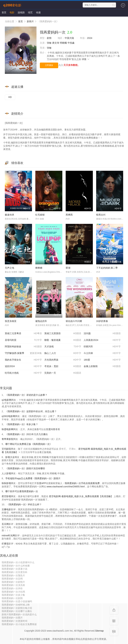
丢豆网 (5, 524)
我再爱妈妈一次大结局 (13, 592)
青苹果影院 (7, 439)
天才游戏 (63, 347)
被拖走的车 (41, 321)
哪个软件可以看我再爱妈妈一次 (22, 491)
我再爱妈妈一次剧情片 (13, 582)
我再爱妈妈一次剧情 (12, 598)
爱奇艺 (62, 449)
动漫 (38, 12)
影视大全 (10, 457)
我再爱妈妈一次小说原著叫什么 (18, 562)
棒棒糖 (39, 268)
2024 (90, 38)
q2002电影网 (8, 416)
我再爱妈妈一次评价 (12, 588)
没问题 (102, 334)
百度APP (41, 483)
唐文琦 (56, 43)
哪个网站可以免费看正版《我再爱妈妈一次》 (29, 444)
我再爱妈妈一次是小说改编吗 (17, 601)
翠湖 (68, 268)
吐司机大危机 (23, 373)
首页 (4, 12)
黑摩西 (69, 215)
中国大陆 (69, 38)
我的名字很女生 (23, 360)
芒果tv (72, 449)
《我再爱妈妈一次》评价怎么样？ (24, 504)
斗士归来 (102, 353)
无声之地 (9, 268)
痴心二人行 (63, 353)
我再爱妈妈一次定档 (12, 579)
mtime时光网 (8, 535)
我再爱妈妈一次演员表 (13, 585)
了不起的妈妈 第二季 (107, 268)
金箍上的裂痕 (102, 366)
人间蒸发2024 (102, 340)
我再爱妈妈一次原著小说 (14, 569)
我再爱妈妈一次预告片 (13, 575)
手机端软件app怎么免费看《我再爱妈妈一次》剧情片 (33, 478)
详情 (86, 59)
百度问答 (51, 429)
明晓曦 (63, 43)
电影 (12, 12)
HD (10, 97)
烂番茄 (5, 544)
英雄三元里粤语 (23, 334)
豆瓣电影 (6, 509)
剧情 (49, 38)
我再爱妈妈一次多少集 (13, 595)
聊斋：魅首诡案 (63, 340)
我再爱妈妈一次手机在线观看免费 (82, 483)
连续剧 (21, 12)
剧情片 (30, 21)
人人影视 (6, 473)
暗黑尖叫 (101, 215)
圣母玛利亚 (23, 340)
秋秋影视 (6, 483)
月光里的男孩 (63, 360)
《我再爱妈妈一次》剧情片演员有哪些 (25, 468)
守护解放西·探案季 (23, 353)
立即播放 (49, 65)
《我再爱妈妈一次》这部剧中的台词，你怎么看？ (31, 411)
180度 (102, 360)
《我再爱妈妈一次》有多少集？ (22, 424)
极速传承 (9, 215)
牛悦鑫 (71, 43)
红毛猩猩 (40, 215)
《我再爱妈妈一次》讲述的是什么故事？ (26, 395)
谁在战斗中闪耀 (74, 321)
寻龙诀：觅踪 (63, 366)
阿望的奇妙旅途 (23, 347)
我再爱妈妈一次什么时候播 (16, 566)
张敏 (49, 43)
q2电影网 (6, 400)
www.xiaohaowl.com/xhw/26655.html (66, 487)
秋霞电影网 (7, 429)
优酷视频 (28, 449)
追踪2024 (23, 366)
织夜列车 (102, 347)
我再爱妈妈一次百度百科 (14, 572)
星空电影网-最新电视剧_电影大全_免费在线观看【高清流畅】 (81, 496)
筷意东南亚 (11, 321)
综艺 (30, 12)
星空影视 (6, 496)
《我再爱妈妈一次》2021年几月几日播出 (27, 434)
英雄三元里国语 (63, 334)
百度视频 (25, 452)
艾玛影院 (6, 449)
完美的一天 (63, 373)
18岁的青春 (102, 321)
